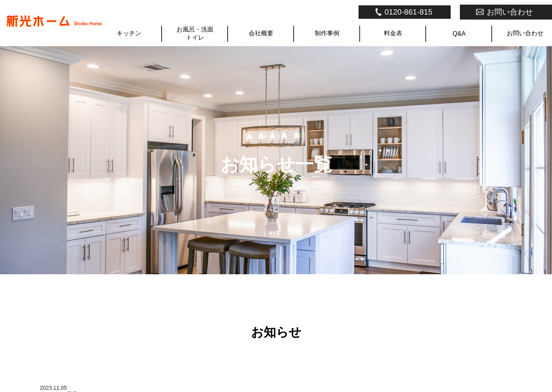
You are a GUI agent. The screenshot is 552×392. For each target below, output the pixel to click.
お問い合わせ (510, 12)
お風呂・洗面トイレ (195, 33)
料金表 (393, 33)
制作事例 (327, 33)
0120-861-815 (409, 12)
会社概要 (261, 33)
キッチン (129, 33)
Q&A (459, 34)
